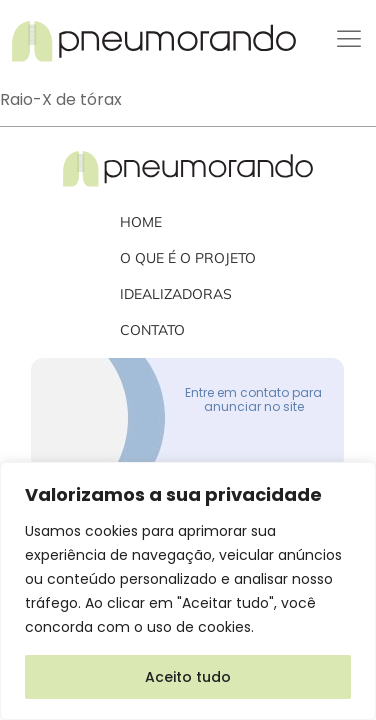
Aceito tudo (188, 677)
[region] (188, 591)
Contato (152, 330)
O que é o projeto (188, 258)
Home (141, 222)
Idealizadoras (176, 294)
